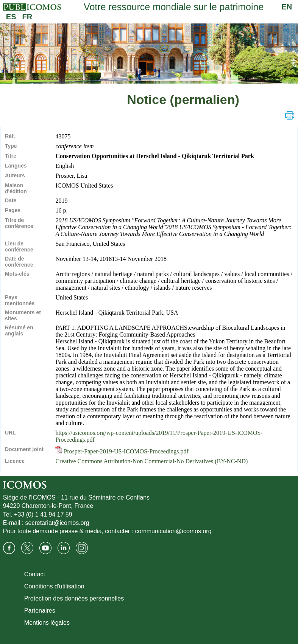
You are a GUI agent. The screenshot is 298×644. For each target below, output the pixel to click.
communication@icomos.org (173, 531)
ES (11, 17)
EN (287, 7)
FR (27, 17)
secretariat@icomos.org (57, 523)
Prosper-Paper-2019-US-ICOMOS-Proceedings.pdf (122, 451)
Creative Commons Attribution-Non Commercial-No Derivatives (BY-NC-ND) (151, 461)
